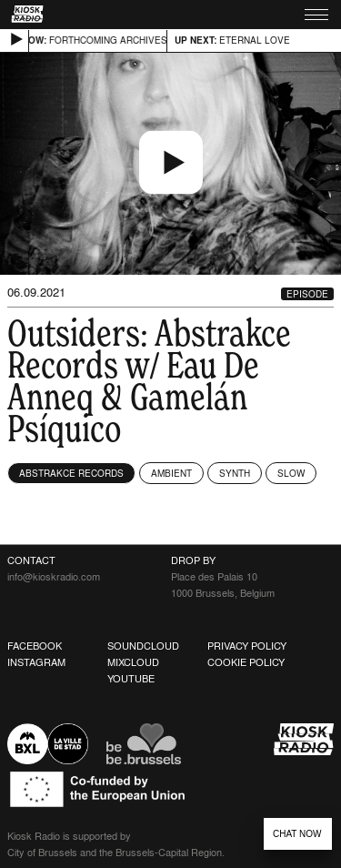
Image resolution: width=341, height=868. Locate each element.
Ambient (171, 473)
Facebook (35, 646)
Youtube (131, 679)
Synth (235, 473)
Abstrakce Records (71, 473)
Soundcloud (143, 646)
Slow (291, 473)
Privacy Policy (247, 646)
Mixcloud (133, 662)
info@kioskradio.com (54, 577)
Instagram (36, 662)
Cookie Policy (246, 662)
